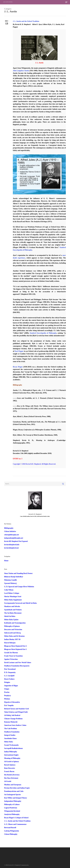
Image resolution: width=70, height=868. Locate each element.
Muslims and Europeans (13, 785)
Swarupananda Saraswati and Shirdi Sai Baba (20, 603)
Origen (7, 689)
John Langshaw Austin (21, 71)
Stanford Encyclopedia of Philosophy (43, 333)
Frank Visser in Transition (13, 656)
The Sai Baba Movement (13, 613)
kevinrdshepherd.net (11, 548)
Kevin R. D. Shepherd (23, 24)
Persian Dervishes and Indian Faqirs (17, 788)
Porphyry (8, 696)
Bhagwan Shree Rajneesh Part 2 (15, 646)
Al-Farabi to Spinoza (12, 762)
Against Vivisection (11, 659)
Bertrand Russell (10, 828)
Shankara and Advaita (12, 606)
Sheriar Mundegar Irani (13, 596)
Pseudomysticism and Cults (14, 791)
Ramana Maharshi (11, 722)
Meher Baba (9, 742)
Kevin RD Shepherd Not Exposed (16, 541)
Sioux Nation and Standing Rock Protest (18, 573)
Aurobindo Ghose (10, 738)
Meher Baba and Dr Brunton (14, 636)
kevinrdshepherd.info (12, 545)
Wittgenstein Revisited (12, 811)
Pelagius (7, 682)
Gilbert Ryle (47, 24)
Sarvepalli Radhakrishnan (13, 748)
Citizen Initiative (10, 531)
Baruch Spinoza (10, 765)
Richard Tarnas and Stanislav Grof (16, 709)
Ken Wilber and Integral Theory (16, 798)
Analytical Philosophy (12, 814)
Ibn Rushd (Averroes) (12, 775)
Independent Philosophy (13, 801)
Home (6, 561)
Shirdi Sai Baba (10, 616)
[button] (66, 2)
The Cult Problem (11, 729)
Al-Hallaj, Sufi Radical (12, 715)
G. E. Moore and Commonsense (15, 824)
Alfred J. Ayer (37, 24)
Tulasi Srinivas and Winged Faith (16, 712)
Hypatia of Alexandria (12, 702)
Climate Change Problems (13, 719)
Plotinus (7, 699)
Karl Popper (19, 351)
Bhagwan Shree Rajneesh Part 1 (15, 649)
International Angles (11, 755)
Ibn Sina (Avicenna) (11, 778)
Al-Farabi (8, 781)
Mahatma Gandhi (10, 580)
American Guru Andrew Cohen (15, 725)
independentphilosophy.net (14, 538)
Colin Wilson (9, 590)
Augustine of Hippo (11, 686)
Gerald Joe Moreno (11, 653)
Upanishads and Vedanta (13, 610)
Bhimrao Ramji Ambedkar (14, 577)
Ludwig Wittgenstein (12, 831)
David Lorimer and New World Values (18, 663)
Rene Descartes (10, 768)
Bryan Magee (18, 367)
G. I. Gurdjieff (9, 676)
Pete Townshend (10, 669)
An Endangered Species (12, 795)
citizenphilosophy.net (12, 535)
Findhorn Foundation (12, 732)
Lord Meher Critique (12, 593)
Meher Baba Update (11, 620)
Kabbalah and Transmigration (15, 623)
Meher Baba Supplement (13, 600)
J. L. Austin (56, 24)
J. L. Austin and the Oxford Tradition (26, 21)
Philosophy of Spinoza (12, 626)
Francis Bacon (9, 771)
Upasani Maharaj (10, 583)
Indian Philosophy (11, 752)
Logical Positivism (11, 808)
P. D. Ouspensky (10, 672)
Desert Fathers (9, 679)
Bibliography (9, 528)
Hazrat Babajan (10, 643)
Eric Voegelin (9, 705)
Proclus (7, 692)
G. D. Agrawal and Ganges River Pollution (19, 587)
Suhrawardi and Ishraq (12, 633)
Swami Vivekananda (11, 745)
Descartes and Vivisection (13, 629)
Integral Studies (10, 735)
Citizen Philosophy (11, 834)
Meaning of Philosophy (12, 758)
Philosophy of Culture (12, 804)
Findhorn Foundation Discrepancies (17, 666)
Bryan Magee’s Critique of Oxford (16, 818)
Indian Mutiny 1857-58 (12, 639)
